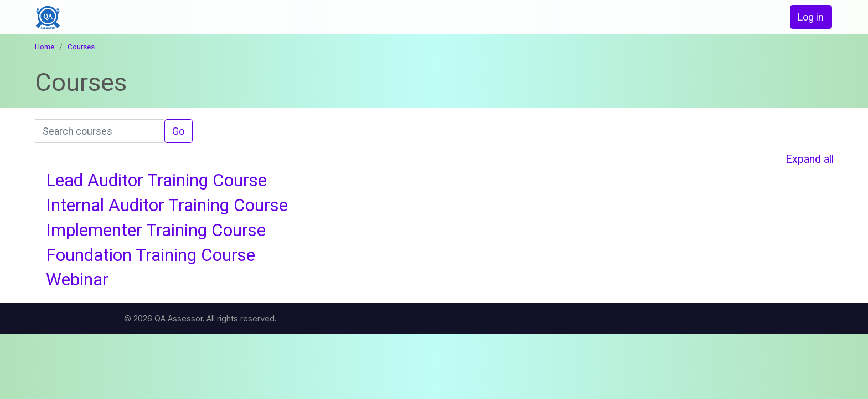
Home (45, 47)
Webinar (77, 280)
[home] (115, 17)
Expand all (810, 159)
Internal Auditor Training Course (167, 205)
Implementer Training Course (156, 230)
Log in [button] (811, 17)
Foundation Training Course (151, 255)
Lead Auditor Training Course (156, 180)
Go (178, 131)
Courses (81, 47)
